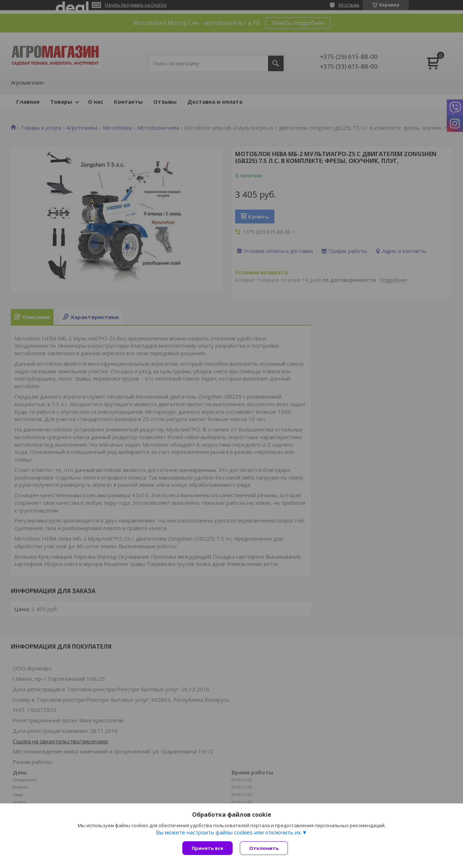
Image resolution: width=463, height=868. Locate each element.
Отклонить (264, 848)
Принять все (207, 848)
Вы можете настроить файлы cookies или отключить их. (229, 832)
